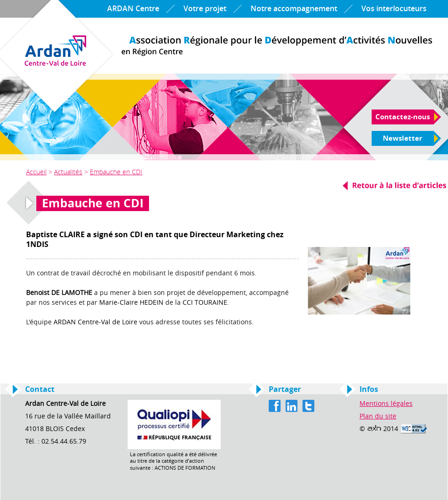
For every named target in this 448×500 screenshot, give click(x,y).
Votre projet (205, 9)
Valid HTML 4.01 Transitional (414, 429)
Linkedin (292, 406)
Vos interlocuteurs (394, 9)
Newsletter (403, 138)
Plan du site (378, 416)
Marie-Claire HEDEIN (131, 303)
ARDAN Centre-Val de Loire (95, 322)
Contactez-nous (403, 117)
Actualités (68, 172)
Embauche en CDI (116, 172)
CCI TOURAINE (205, 303)
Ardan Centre (277, 46)
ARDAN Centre (133, 9)
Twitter (308, 406)
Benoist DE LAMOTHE (59, 293)
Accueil (36, 172)
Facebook (275, 406)
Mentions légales (386, 404)
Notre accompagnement (294, 9)
